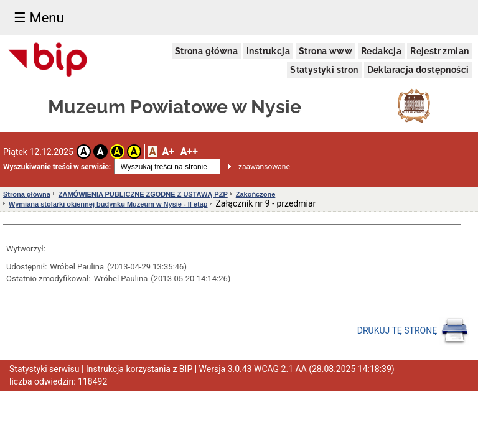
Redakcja (381, 51)
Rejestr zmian (439, 51)
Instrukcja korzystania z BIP (139, 369)
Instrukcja (268, 51)
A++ (189, 152)
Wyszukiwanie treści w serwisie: (57, 167)
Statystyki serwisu (45, 369)
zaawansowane (264, 167)
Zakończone (256, 194)
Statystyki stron (324, 70)
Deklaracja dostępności (418, 70)
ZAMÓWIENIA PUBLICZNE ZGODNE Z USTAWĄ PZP (143, 194)
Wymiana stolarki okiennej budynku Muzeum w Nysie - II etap (108, 204)
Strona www (326, 51)
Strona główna (206, 51)
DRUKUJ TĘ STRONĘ (413, 331)
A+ (168, 152)
